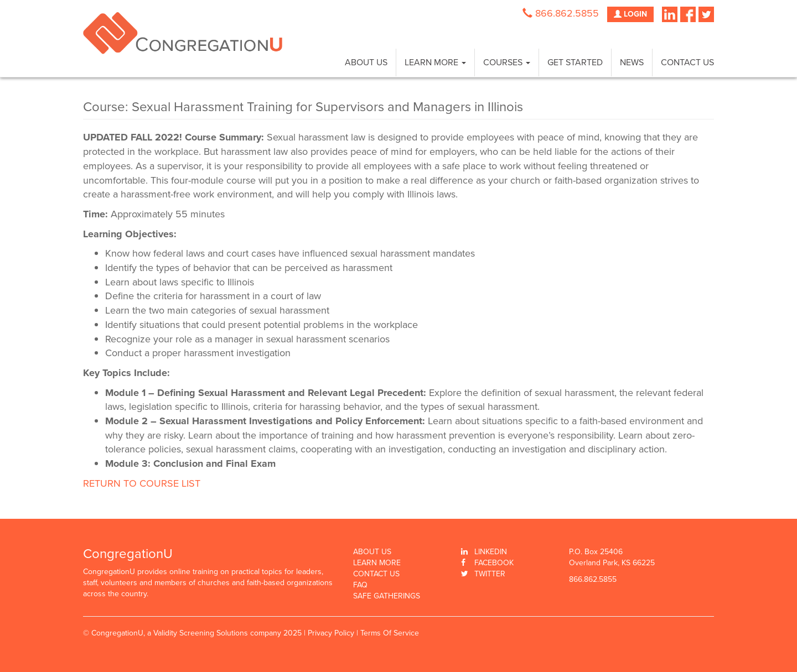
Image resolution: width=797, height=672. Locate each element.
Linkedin (491, 552)
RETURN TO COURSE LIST (142, 483)
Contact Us (687, 62)
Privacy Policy (331, 633)
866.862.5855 (567, 13)
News (632, 62)
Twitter (490, 574)
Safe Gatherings (387, 596)
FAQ (360, 585)
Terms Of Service (390, 633)
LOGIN (630, 14)
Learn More (435, 62)
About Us (366, 62)
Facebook (494, 563)
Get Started (575, 62)
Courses (507, 62)
